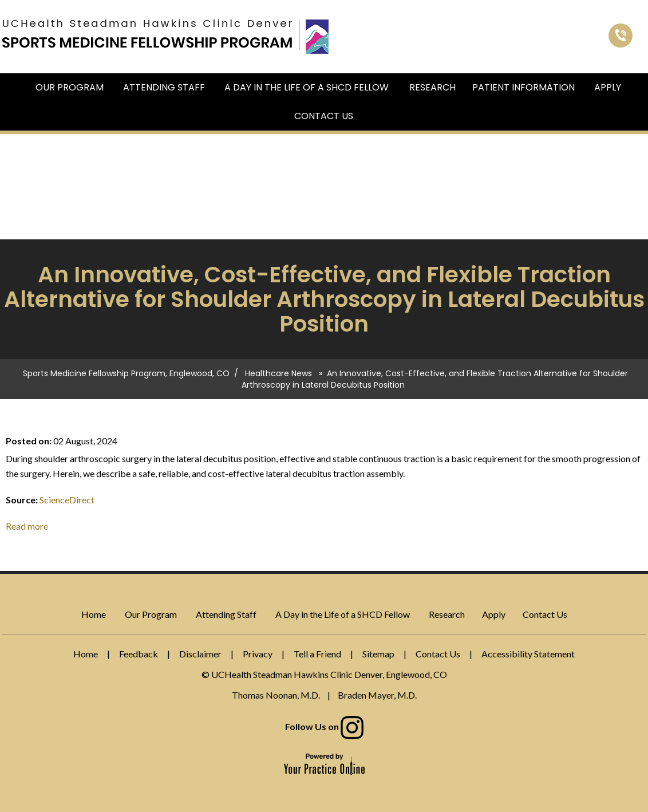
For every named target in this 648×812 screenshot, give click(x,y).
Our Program (70, 87)
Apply (608, 87)
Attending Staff (164, 87)
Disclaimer (200, 654)
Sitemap (378, 654)
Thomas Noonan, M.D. (276, 695)
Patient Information (523, 87)
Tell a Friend (317, 654)
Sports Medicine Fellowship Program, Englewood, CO (126, 373)
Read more (27, 526)
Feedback (139, 654)
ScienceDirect (67, 500)
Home (19, 88)
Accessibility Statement (528, 654)
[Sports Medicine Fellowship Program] (147, 33)
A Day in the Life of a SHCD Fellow (307, 87)
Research (432, 87)
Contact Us (324, 116)
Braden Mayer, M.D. (377, 695)
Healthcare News (278, 373)
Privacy (258, 654)
